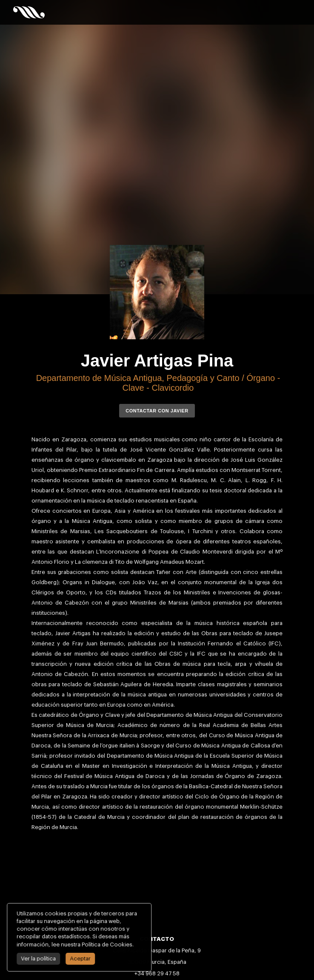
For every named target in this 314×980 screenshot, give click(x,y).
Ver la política (29, 959)
